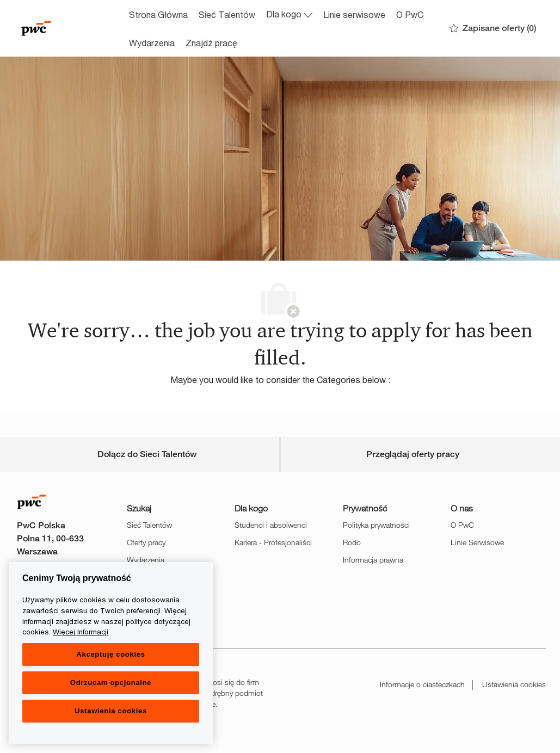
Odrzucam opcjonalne (111, 683)
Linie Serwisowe (477, 542)
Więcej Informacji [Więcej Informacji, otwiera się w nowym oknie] (81, 632)
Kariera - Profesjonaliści (273, 542)
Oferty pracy (146, 542)
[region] (111, 653)
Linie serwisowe (354, 14)
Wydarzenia (152, 43)
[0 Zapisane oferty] (493, 29)
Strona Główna (158, 14)
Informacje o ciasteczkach (422, 684)
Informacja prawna (373, 560)
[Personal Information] (413, 454)
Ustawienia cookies (514, 684)
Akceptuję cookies (110, 654)
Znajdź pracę (211, 43)
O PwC (410, 14)
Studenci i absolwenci (271, 525)
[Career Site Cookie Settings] (147, 454)
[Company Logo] (69, 28)
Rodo (352, 542)
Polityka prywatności (376, 525)
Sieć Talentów (227, 14)
